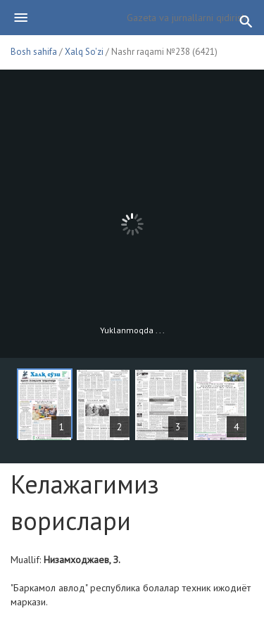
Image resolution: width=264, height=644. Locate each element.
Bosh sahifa (34, 52)
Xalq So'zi (84, 52)
